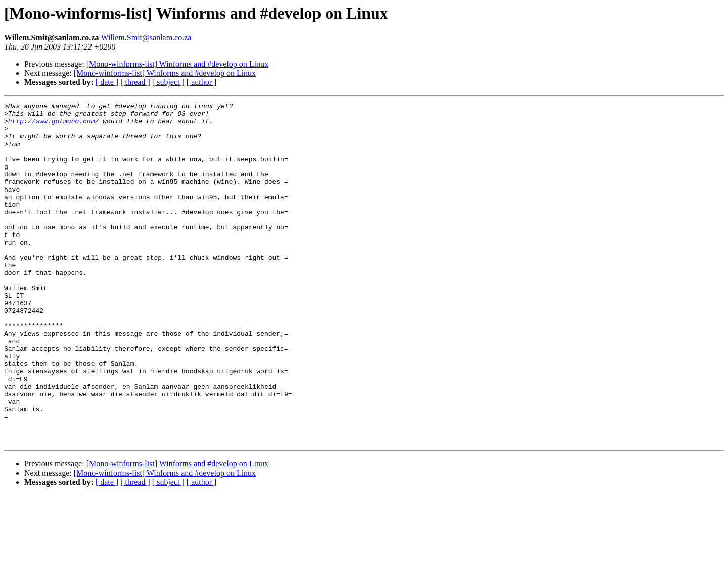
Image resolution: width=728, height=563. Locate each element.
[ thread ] (135, 82)
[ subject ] (168, 82)
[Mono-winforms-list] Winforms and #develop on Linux (177, 64)
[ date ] (107, 82)
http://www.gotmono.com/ (53, 125)
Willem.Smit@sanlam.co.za (146, 38)
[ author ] (202, 82)
